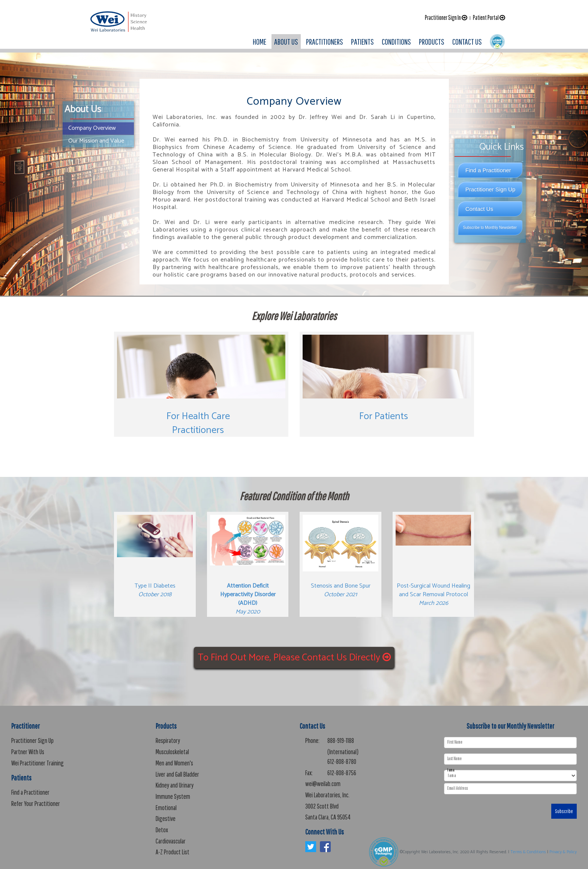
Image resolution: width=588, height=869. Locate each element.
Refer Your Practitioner (36, 804)
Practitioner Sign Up (490, 189)
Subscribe (564, 811)
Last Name (454, 759)
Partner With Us (28, 752)
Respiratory (168, 740)
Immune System (173, 796)
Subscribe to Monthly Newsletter (490, 228)
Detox (162, 830)
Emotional (166, 808)
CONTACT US (467, 41)
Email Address (457, 788)
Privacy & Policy (563, 852)
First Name (455, 742)
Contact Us (479, 209)
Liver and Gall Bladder (177, 774)
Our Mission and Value (96, 141)
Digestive (166, 819)
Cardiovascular (171, 841)
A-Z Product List (172, 852)
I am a (451, 770)
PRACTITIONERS (325, 41)
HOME (259, 41)
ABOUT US (286, 41)
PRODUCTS (432, 41)
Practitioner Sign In (446, 17)
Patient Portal (489, 17)
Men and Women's (174, 763)
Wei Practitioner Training (37, 763)
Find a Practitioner (488, 170)
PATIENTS (362, 41)
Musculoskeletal (172, 752)
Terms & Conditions (528, 852)
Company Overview (92, 128)
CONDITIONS (396, 41)
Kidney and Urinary (175, 785)
